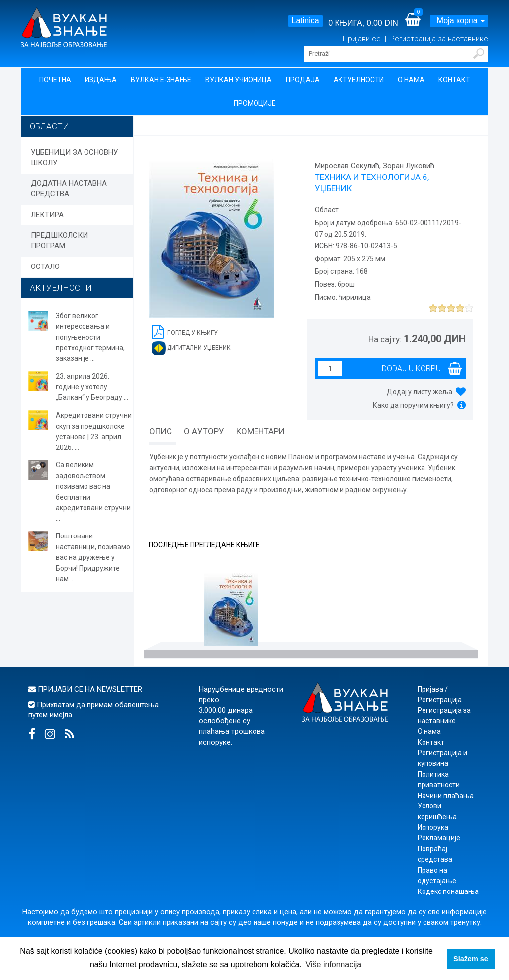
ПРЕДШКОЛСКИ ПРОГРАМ (59, 240)
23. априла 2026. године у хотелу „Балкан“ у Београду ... (92, 387)
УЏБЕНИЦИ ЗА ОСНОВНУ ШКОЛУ (74, 157)
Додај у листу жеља (420, 392)
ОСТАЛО (45, 267)
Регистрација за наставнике (439, 39)
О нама (411, 80)
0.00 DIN (382, 23)
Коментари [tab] (260, 431)
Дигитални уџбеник (191, 348)
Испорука (433, 827)
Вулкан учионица (239, 80)
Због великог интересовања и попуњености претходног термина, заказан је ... (90, 337)
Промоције (255, 103)
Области (49, 126)
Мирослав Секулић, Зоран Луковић (375, 166)
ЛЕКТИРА (47, 215)
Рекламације (439, 838)
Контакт (454, 80)
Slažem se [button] (471, 959)
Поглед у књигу (185, 331)
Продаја (303, 80)
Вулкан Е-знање (161, 80)
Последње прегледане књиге (204, 545)
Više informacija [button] (334, 964)
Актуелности (359, 80)
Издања (101, 80)
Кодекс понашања (448, 891)
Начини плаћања (446, 796)
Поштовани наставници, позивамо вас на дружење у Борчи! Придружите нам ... (93, 557)
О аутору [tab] (204, 431)
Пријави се (363, 39)
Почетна (55, 80)
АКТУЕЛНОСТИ (61, 288)
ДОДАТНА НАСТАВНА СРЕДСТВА (69, 189)
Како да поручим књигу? (413, 405)
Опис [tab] (161, 431)
